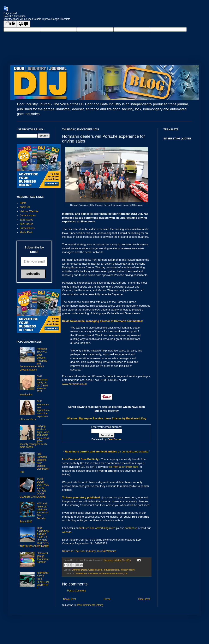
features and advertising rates (97, 528)
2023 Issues (26, 220)
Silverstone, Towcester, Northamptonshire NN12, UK (102, 573)
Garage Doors (95, 570)
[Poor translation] (23, 24)
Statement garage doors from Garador (43, 558)
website (67, 532)
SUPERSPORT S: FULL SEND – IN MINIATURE (43, 581)
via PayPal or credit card (123, 467)
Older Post (144, 599)
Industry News (127, 570)
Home (107, 599)
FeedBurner (115, 439)
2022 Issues (26, 224)
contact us (131, 528)
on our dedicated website (133, 452)
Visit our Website (29, 211)
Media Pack (26, 232)
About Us (25, 207)
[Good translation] (10, 24)
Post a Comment (76, 591)
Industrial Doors (112, 570)
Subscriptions (27, 228)
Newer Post (70, 599)
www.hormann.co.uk (74, 384)
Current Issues (28, 216)
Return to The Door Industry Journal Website (89, 551)
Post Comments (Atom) (90, 605)
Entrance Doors (79, 570)
